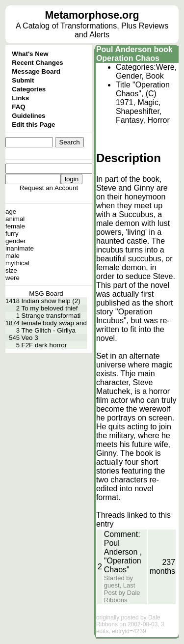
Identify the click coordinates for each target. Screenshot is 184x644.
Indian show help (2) (51, 301)
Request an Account (49, 188)
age (11, 211)
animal (15, 219)
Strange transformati (51, 316)
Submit (23, 80)
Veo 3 (30, 338)
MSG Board (46, 294)
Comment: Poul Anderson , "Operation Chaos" (123, 552)
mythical (17, 263)
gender (16, 241)
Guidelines (28, 116)
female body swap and (54, 323)
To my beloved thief (50, 308)
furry (12, 234)
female (15, 226)
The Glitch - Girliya (49, 330)
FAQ (18, 107)
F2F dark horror (44, 345)
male (13, 256)
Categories (29, 89)
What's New (30, 54)
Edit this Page (33, 125)
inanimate (20, 248)
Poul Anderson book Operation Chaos (134, 54)
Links (20, 98)
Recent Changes (37, 63)
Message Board (36, 71)
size (11, 270)
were (13, 278)
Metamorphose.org (92, 15)
